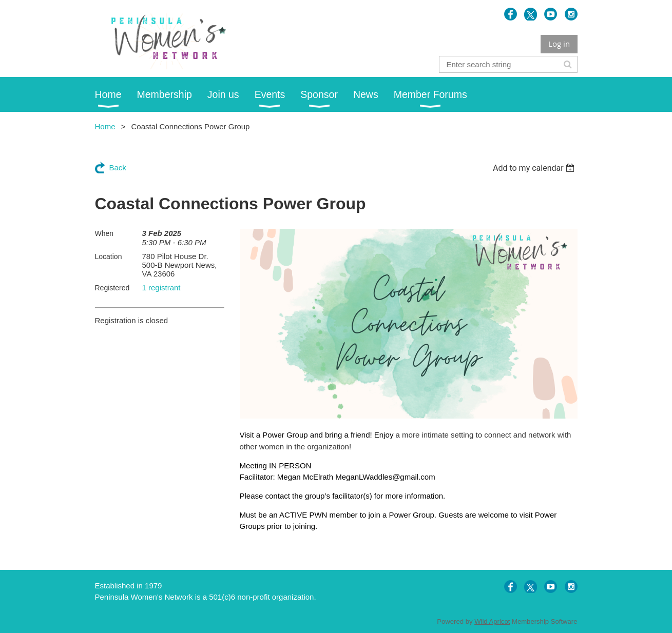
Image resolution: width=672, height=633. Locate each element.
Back (118, 167)
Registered (112, 288)
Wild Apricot (492, 621)
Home (105, 126)
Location (109, 256)
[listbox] (535, 168)
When (104, 233)
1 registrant (161, 288)
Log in (559, 44)
